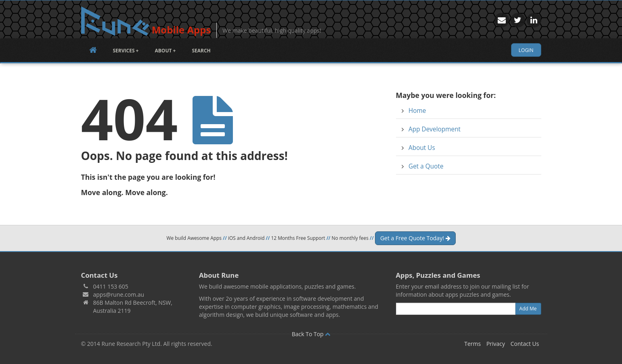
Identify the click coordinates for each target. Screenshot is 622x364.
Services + (126, 51)
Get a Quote (426, 166)
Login (526, 50)
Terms (472, 344)
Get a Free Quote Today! (415, 238)
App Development (435, 129)
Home (417, 111)
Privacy (496, 344)
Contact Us (525, 344)
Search (201, 51)
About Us (422, 148)
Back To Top (311, 334)
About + (165, 51)
